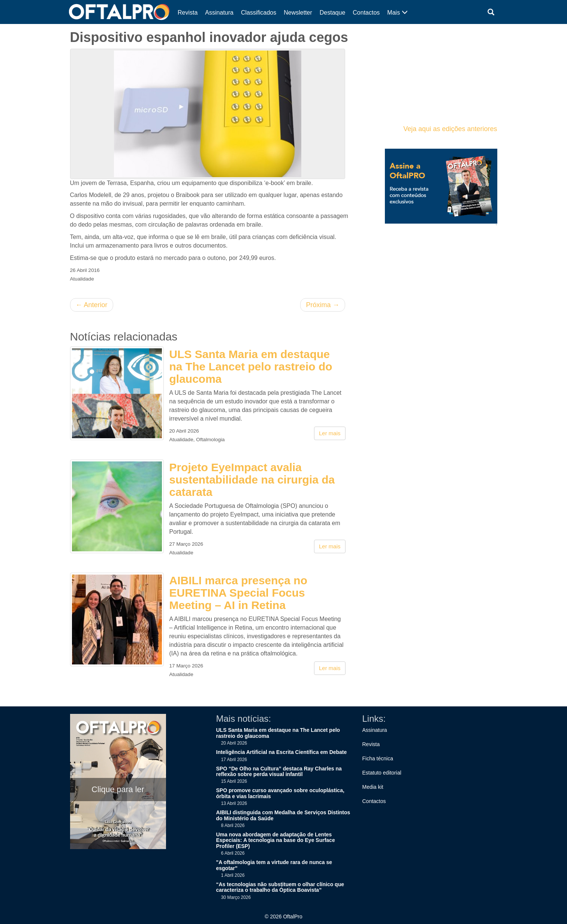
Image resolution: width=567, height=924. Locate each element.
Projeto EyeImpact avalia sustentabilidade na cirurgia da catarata (252, 480)
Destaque (333, 13)
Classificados (259, 13)
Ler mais (330, 433)
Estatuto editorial (382, 773)
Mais (397, 13)
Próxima (322, 305)
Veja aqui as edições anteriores (450, 129)
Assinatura (219, 13)
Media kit (373, 787)
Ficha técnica (378, 758)
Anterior (92, 305)
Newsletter (298, 13)
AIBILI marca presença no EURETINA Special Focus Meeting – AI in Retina (238, 593)
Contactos (366, 13)
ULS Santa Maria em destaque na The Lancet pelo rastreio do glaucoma (251, 366)
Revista (188, 13)
